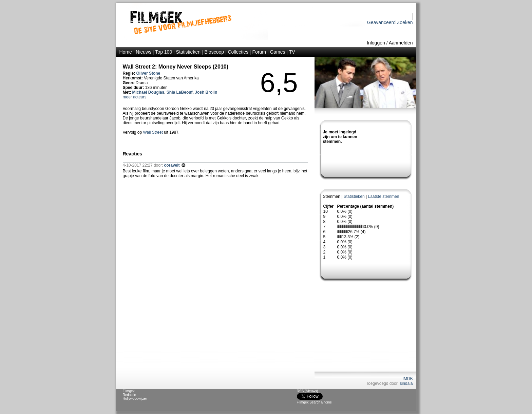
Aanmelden (401, 43)
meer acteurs (135, 97)
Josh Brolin (206, 92)
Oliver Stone (148, 73)
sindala (406, 383)
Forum (259, 52)
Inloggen (376, 43)
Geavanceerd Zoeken (390, 22)
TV (292, 52)
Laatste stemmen (383, 196)
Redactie (129, 395)
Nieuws (144, 52)
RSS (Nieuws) (308, 391)
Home (126, 52)
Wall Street (153, 132)
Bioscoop (214, 52)
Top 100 (164, 52)
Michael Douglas (148, 92)
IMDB (408, 379)
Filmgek (129, 391)
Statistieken (188, 52)
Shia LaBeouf (180, 92)
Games (277, 52)
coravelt (173, 165)
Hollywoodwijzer (135, 399)
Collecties (238, 52)
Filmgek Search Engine (314, 402)
